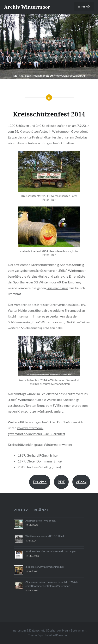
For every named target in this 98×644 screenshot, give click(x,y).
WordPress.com (59, 635)
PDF (61, 482)
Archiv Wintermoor (27, 7)
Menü (86, 7)
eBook (81, 482)
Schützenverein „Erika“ (51, 270)
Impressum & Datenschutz (28, 630)
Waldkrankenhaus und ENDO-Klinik (45, 536)
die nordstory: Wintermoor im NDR (45, 567)
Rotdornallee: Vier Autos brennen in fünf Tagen (51, 551)
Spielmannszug (57, 288)
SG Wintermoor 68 (47, 282)
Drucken (40, 482)
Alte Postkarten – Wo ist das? (41, 521)
